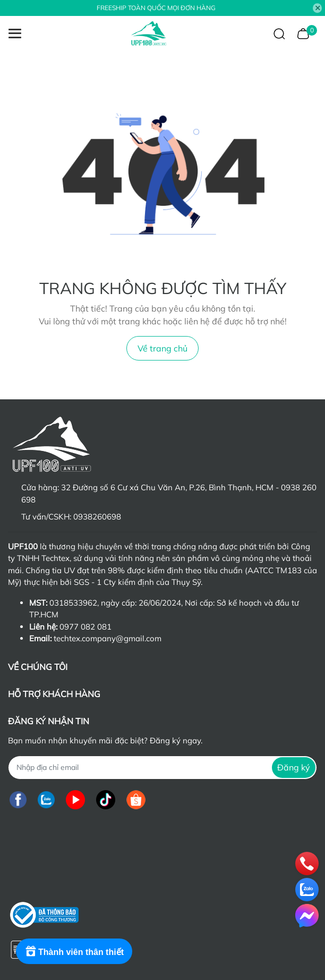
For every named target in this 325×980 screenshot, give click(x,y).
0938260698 (97, 517)
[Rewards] (74, 951)
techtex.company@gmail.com (108, 638)
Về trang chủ (162, 348)
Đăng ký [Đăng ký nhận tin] (294, 767)
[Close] (318, 8)
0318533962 (73, 603)
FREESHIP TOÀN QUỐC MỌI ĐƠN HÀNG (156, 8)
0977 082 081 (85, 627)
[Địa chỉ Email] (162, 768)
